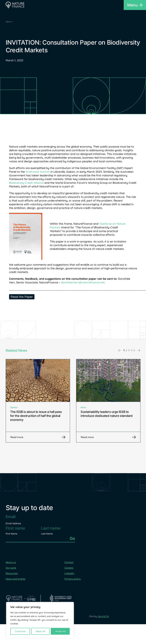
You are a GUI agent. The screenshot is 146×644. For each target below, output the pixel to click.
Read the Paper (22, 297)
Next (139, 350)
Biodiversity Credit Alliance (26, 183)
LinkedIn (69, 573)
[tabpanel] (38, 401)
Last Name (47, 534)
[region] (40, 620)
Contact (69, 562)
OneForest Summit (38, 172)
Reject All (40, 631)
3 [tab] (129, 350)
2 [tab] (126, 350)
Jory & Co (103, 616)
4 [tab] (132, 350)
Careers (69, 568)
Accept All (60, 631)
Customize (20, 631)
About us (11, 562)
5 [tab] (134, 350)
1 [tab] (124, 350)
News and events (16, 579)
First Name (12, 534)
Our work (11, 568)
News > (9, 22)
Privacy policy (73, 579)
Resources (12, 573)
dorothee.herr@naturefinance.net (83, 282)
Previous (120, 350)
